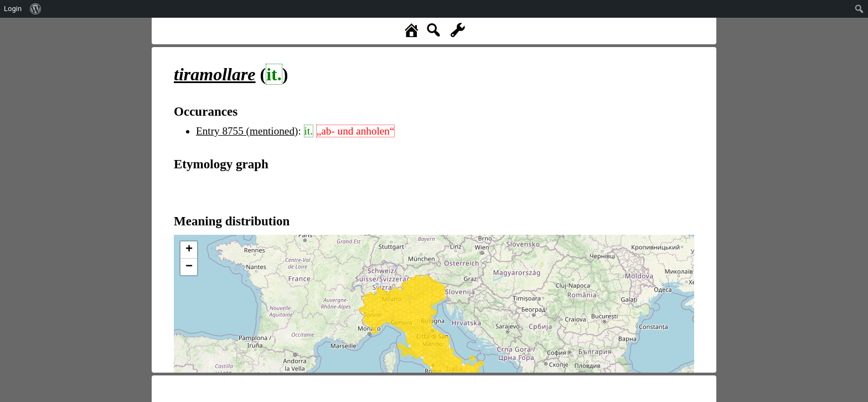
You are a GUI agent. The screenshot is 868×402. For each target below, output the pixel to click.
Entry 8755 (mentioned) (247, 131)
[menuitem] (36, 9)
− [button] (189, 267)
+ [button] (189, 250)
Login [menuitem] (13, 9)
